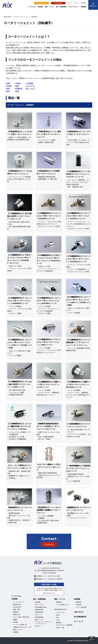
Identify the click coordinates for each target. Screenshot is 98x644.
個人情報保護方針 (80, 617)
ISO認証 (16, 622)
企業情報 (40, 7)
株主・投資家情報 (61, 7)
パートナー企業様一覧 (20, 625)
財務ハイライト (40, 620)
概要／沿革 (17, 609)
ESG (58, 618)
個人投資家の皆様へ (41, 607)
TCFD (58, 620)
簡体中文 (77, 3)
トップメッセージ (19, 602)
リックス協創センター (63, 605)
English (70, 3)
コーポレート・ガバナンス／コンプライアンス (44, 623)
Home (6, 17)
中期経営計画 (39, 612)
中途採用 (78, 605)
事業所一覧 (17, 615)
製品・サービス (49, 7)
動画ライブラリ (18, 630)
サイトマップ (79, 622)
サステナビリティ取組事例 (64, 625)
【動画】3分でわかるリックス (22, 627)
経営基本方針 (17, 604)
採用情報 (83, 7)
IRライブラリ (39, 605)
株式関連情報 (39, 617)
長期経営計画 (39, 610)
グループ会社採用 (81, 607)
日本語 (83, 3)
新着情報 (16, 632)
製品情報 (59, 602)
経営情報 (38, 602)
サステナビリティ (74, 7)
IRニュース (38, 615)
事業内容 (16, 612)
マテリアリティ (61, 612)
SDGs (58, 615)
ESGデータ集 (60, 628)
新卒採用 (78, 602)
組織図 (15, 620)
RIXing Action (17, 607)
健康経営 (59, 623)
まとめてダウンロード (42, 3)
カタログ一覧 (58, 3)
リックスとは (32, 7)
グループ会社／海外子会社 (21, 617)
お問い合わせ (79, 612)
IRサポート (38, 626)
